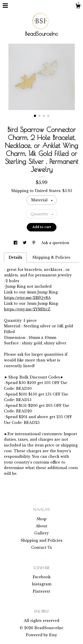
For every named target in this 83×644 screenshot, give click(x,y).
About (41, 526)
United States (48, 191)
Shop (41, 519)
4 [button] (48, 116)
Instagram (42, 584)
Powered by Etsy (41, 635)
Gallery (41, 533)
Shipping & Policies (51, 257)
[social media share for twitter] (25, 243)
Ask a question (55, 243)
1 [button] (35, 116)
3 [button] (44, 116)
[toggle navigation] (5, 6)
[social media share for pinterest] (34, 243)
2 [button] (39, 116)
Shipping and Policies (41, 540)
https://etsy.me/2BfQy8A (27, 298)
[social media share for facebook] (16, 243)
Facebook (42, 577)
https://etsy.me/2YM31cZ (27, 309)
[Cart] (78, 7)
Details (15, 257)
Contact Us (42, 547)
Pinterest (41, 591)
